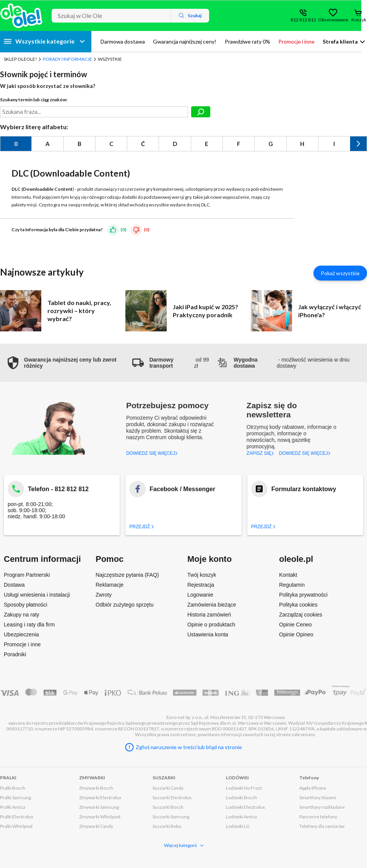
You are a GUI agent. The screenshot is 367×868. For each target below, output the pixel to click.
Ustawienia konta (208, 634)
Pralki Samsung (15, 797)
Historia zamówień (209, 615)
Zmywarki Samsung (99, 807)
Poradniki (15, 654)
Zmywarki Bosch (96, 788)
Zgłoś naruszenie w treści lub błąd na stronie (189, 747)
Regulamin (292, 585)
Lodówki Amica (241, 817)
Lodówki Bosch (241, 797)
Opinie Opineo (296, 634)
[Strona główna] (21, 16)
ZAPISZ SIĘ (260, 453)
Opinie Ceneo (296, 625)
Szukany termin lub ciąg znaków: (34, 100)
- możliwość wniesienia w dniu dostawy (283, 363)
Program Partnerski (27, 575)
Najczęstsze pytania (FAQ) (127, 575)
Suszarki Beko (167, 826)
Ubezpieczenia (21, 634)
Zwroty (104, 595)
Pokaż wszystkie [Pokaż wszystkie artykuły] (340, 273)
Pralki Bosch (13, 788)
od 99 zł (171, 363)
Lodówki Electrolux (245, 807)
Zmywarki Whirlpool (100, 817)
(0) (123, 230)
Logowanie (200, 595)
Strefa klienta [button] (340, 41)
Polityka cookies (298, 605)
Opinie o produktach (211, 625)
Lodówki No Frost (244, 788)
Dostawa (14, 585)
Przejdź (141, 527)
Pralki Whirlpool (16, 826)
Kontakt (288, 575)
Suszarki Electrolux (172, 797)
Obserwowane (333, 20)
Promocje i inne (22, 644)
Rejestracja (201, 585)
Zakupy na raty (22, 615)
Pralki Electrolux (17, 817)
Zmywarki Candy (96, 826)
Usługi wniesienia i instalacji (37, 595)
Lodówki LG (238, 826)
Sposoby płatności (26, 605)
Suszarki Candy (168, 788)
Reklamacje (110, 585)
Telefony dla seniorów (322, 826)
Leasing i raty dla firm (29, 625)
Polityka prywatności (303, 595)
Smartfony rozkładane (322, 807)
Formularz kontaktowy (304, 489)
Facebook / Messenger (182, 489)
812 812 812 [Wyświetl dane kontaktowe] (303, 20)
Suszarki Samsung (171, 817)
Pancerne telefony (318, 817)
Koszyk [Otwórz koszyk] (359, 20)
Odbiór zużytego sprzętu (125, 605)
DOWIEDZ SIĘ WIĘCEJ (152, 453)
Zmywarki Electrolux (100, 797)
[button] (66, 363)
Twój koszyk (202, 575)
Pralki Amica (13, 807)
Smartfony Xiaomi (318, 797)
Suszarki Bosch (168, 807)
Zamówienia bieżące (212, 605)
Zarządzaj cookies (301, 615)
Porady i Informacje (67, 59)
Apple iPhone (313, 788)
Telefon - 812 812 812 (58, 489)
